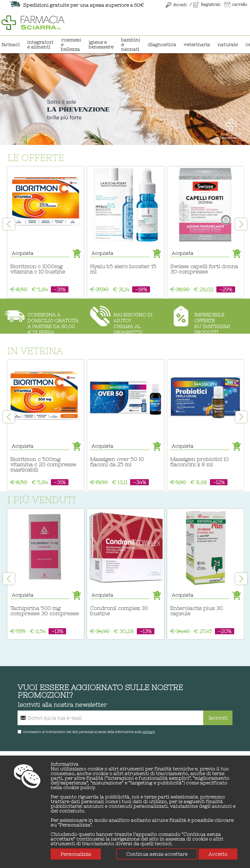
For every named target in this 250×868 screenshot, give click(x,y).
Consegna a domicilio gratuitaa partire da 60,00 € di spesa (53, 323)
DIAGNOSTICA (162, 44)
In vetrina (39, 351)
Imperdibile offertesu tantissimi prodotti (212, 323)
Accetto (218, 854)
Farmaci (11, 44)
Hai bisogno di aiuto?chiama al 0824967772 (133, 323)
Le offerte (40, 158)
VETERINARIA (197, 44)
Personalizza (76, 854)
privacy (149, 732)
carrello (239, 4)
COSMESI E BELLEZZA (71, 44)
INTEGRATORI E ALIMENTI (40, 44)
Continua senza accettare (157, 854)
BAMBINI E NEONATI (131, 44)
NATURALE (228, 44)
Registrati (210, 4)
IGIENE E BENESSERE (101, 44)
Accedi (180, 5)
